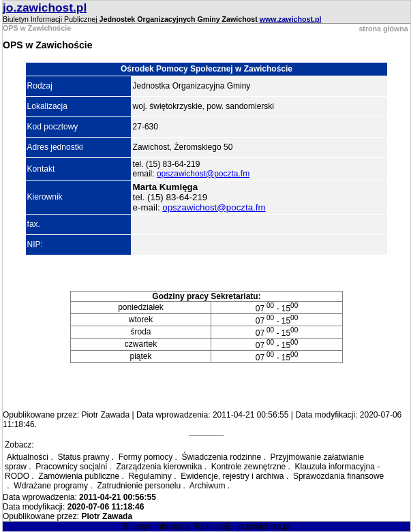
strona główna (383, 29)
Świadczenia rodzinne (221, 457)
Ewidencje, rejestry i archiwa (232, 476)
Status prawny (83, 457)
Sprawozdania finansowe (338, 476)
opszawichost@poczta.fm (203, 174)
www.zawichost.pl (291, 19)
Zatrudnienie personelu (139, 486)
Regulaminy (150, 476)
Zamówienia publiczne (79, 476)
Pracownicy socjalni (71, 467)
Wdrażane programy (51, 486)
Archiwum (208, 486)
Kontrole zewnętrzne (248, 467)
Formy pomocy (146, 457)
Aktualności (28, 457)
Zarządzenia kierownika (159, 467)
